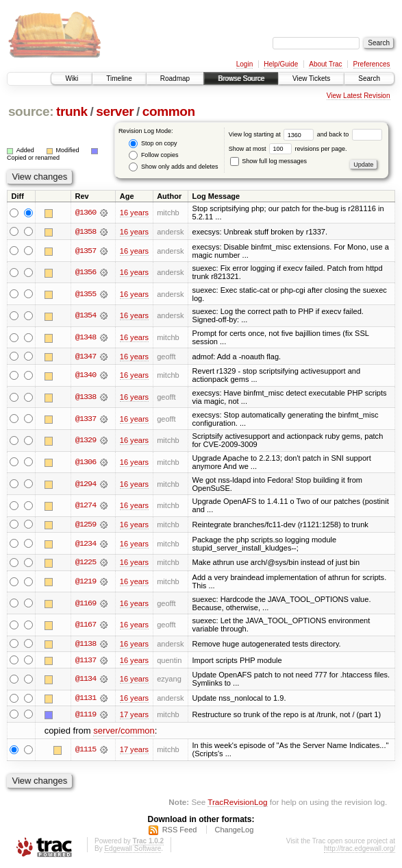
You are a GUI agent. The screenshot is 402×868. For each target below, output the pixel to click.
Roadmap (175, 79)
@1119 (86, 716)
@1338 (86, 398)
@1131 (86, 699)
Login (244, 64)
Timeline (119, 79)
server (115, 111)
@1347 (86, 357)
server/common (124, 732)
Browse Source (241, 79)
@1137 (86, 661)
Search (369, 79)
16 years (134, 213)
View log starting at (273, 134)
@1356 (86, 272)
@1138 (86, 644)
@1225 (86, 563)
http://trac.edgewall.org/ (360, 850)
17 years (134, 716)
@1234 (86, 544)
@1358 (86, 232)
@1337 (86, 419)
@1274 (86, 506)
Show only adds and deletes (173, 167)
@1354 (86, 316)
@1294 (86, 484)
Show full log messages (268, 161)
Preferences (372, 64)
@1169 (86, 604)
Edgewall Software (133, 850)
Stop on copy (153, 144)
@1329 (86, 441)
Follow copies (153, 155)
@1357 (86, 251)
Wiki (72, 79)
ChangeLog (234, 831)
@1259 (86, 525)
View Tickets (311, 79)
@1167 (86, 625)
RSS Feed (180, 831)
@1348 (86, 337)
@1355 (86, 294)
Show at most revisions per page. (288, 149)
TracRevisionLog (237, 803)
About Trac (325, 64)
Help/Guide (281, 64)
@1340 (86, 376)
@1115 (86, 751)
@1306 (86, 462)
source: (31, 111)
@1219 (86, 582)
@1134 (86, 680)
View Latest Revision (359, 96)
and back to (350, 134)
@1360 (86, 213)
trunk (72, 111)
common (169, 111)
